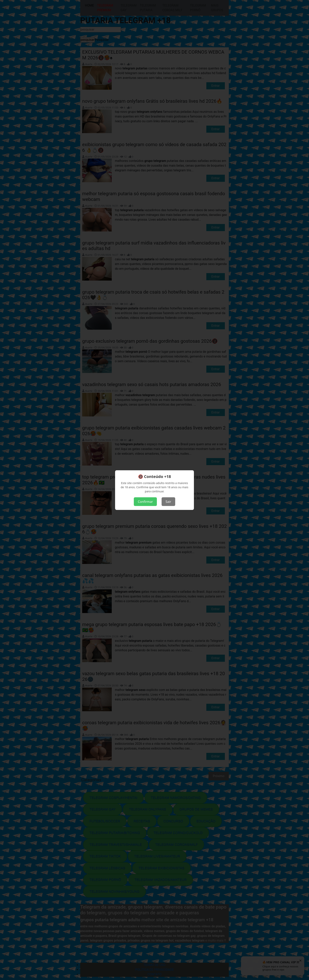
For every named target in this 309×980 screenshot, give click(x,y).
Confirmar (145, 502)
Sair (168, 502)
